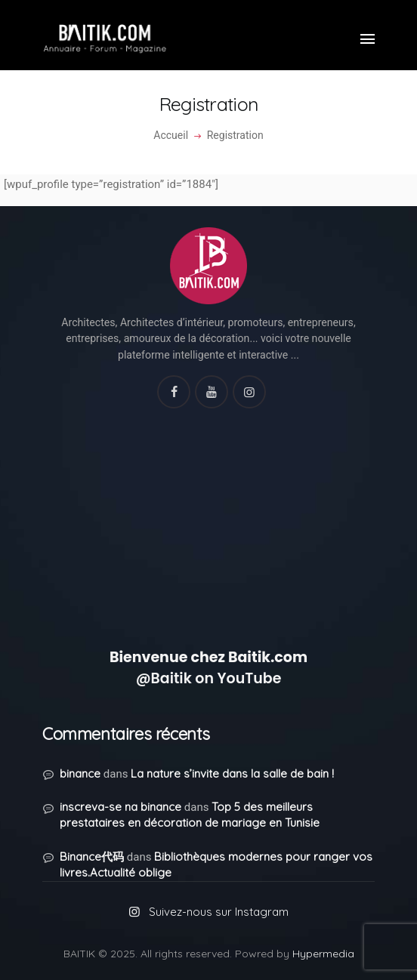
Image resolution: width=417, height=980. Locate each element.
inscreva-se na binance (120, 807)
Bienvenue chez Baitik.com (208, 657)
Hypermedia (323, 954)
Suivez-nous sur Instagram (219, 912)
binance (80, 774)
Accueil (171, 135)
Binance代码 (92, 857)
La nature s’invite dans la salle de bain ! (232, 774)
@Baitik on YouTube (209, 678)
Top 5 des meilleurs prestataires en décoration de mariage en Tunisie (190, 815)
